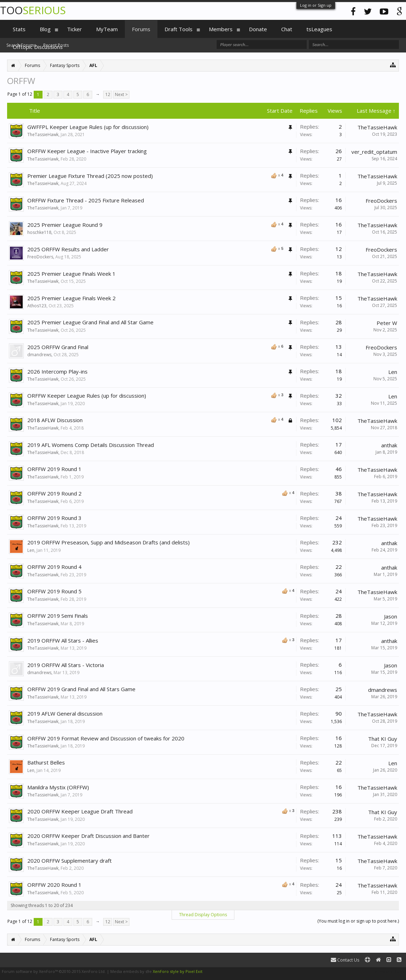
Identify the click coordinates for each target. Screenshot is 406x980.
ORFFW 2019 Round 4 (54, 567)
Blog (45, 29)
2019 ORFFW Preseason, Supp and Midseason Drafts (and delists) (109, 542)
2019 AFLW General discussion (65, 713)
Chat (287, 29)
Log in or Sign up (316, 5)
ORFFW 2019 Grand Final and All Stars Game (81, 689)
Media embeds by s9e (131, 971)
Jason (391, 616)
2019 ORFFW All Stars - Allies (63, 640)
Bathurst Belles (46, 762)
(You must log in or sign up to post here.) (358, 921)
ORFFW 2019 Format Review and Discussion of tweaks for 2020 (106, 738)
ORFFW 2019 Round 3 (54, 518)
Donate (258, 29)
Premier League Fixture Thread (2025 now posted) (90, 176)
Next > (121, 94)
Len (393, 372)
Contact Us (345, 960)
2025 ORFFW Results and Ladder (68, 249)
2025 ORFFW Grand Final (58, 347)
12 (108, 94)
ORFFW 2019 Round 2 (54, 493)
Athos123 (37, 306)
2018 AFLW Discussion (55, 420)
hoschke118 (39, 232)
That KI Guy (383, 739)
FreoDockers (381, 201)
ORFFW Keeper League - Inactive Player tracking (87, 151)
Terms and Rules (388, 971)
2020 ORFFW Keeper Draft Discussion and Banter (88, 836)
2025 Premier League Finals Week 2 (71, 298)
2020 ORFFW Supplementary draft (69, 861)
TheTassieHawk (43, 135)
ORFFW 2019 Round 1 (54, 469)
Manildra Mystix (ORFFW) (58, 787)
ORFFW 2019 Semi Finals (58, 616)
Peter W (387, 323)
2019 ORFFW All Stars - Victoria (66, 665)
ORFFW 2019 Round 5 (54, 591)
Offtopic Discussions (38, 47)
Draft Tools (179, 29)
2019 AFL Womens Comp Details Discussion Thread (91, 445)
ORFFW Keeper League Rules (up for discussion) (87, 396)
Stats (19, 29)
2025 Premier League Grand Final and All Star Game (90, 322)
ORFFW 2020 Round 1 (54, 885)
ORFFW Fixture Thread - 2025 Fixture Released (86, 200)
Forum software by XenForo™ (54, 971)
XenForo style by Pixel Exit (178, 971)
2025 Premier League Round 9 (65, 225)
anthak (389, 445)
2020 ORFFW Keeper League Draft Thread (80, 811)
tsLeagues (319, 29)
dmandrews (39, 355)
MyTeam (107, 29)
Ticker (74, 29)
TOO (33, 10)
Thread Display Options (203, 915)
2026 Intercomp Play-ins (57, 371)
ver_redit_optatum (374, 152)
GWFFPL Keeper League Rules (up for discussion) (88, 127)
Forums (141, 29)
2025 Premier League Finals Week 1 (71, 274)
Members (221, 29)
